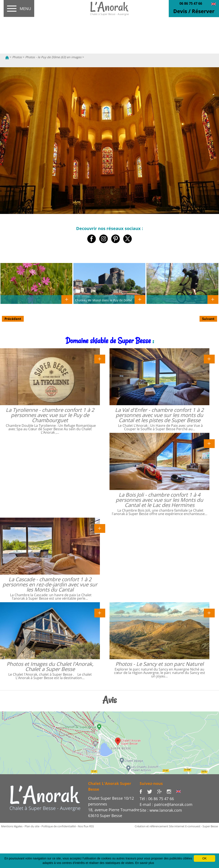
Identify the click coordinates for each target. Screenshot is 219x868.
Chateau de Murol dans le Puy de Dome (104, 300)
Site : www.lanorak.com (161, 810)
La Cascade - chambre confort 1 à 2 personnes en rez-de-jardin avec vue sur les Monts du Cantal (50, 584)
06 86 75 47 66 (191, 3)
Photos (17, 57)
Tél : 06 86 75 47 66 (157, 799)
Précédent (13, 319)
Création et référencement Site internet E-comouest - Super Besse (176, 826)
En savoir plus (145, 863)
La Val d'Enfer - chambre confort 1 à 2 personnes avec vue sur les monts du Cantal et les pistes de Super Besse (159, 415)
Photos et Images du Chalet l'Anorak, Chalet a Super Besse (50, 666)
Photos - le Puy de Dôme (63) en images (53, 57)
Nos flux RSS (86, 826)
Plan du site (32, 826)
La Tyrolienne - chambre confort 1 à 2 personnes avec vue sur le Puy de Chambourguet (50, 415)
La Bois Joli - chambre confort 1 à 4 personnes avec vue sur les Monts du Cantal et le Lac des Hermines (159, 500)
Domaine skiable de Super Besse (108, 341)
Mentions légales (12, 826)
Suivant (208, 319)
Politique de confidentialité (59, 826)
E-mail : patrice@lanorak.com (166, 804)
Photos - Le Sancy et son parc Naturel (160, 664)
